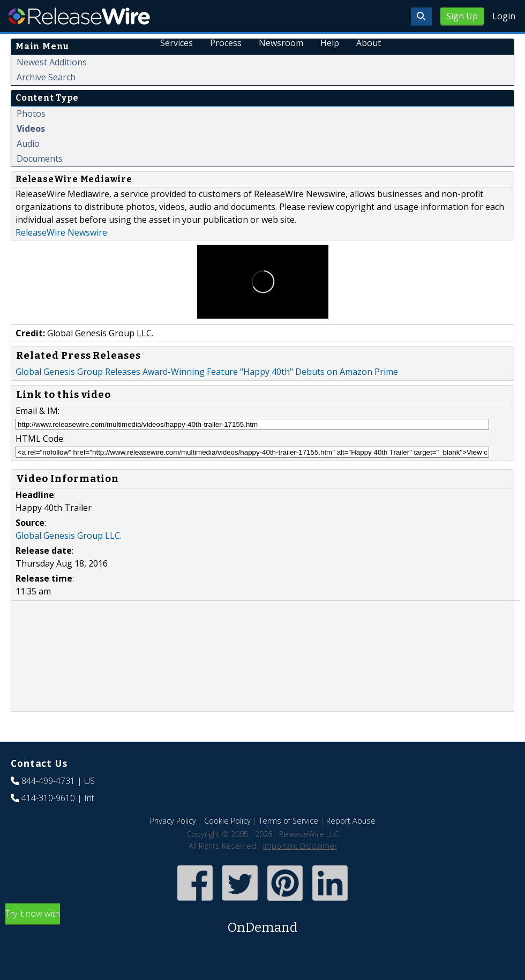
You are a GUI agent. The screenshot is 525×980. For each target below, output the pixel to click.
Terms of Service (288, 821)
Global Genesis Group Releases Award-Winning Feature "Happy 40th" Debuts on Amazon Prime (207, 372)
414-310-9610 (48, 798)
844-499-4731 (48, 781)
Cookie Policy (227, 821)
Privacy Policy (173, 821)
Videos (31, 129)
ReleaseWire (79, 16)
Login (504, 16)
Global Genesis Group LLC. (69, 536)
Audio (28, 144)
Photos (31, 114)
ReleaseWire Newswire (61, 232)
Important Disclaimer (300, 846)
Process (226, 43)
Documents (40, 159)
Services (177, 43)
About (369, 43)
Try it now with (262, 922)
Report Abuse (351, 821)
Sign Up (462, 16)
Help (330, 43)
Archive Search (46, 77)
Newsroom (281, 43)
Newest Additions (52, 62)
